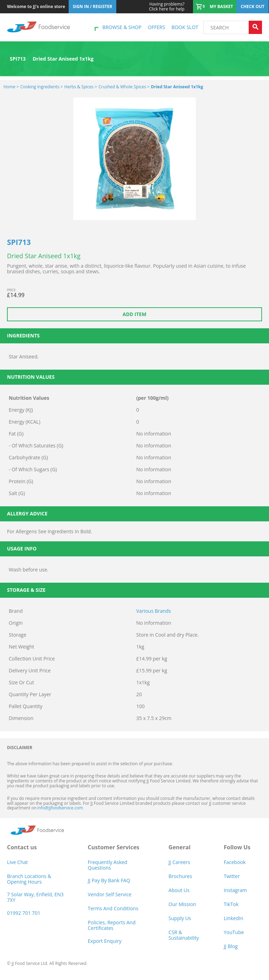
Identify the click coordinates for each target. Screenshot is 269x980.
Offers (156, 27)
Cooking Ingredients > (42, 87)
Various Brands (154, 611)
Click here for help (167, 7)
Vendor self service (110, 894)
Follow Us (237, 847)
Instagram (235, 890)
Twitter (232, 876)
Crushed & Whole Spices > (124, 87)
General (180, 847)
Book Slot (185, 27)
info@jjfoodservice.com (60, 808)
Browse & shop (122, 27)
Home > (11, 87)
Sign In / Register (93, 6)
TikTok (231, 904)
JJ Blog (231, 946)
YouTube (234, 932)
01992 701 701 (24, 913)
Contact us (22, 847)
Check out (253, 6)
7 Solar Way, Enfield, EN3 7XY (35, 897)
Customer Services (114, 847)
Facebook (235, 862)
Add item (134, 314)
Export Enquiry (105, 941)
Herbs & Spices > (81, 87)
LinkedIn (234, 918)
